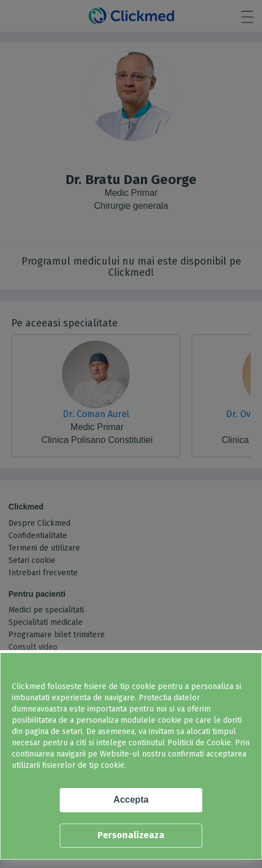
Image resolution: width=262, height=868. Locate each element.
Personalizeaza (131, 835)
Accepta (131, 800)
